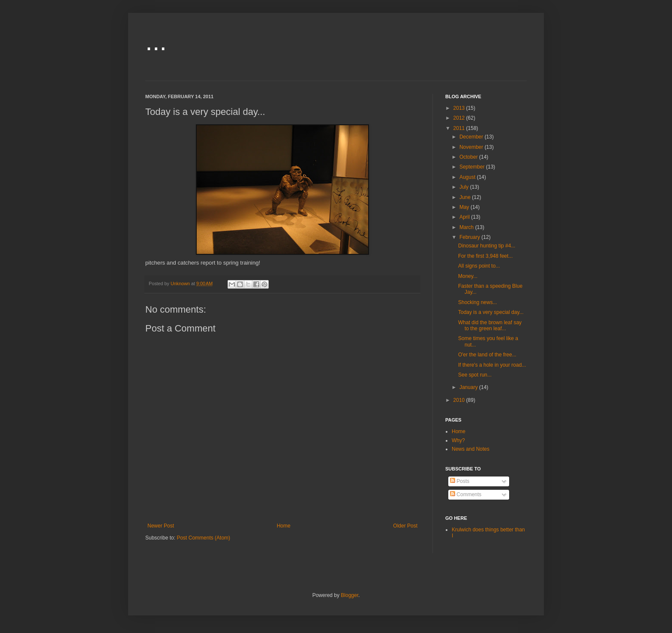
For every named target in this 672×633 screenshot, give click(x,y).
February (470, 237)
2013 (460, 108)
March (467, 227)
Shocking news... (478, 302)
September (473, 167)
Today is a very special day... (491, 312)
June (466, 197)
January (469, 387)
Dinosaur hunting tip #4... (487, 246)
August (468, 177)
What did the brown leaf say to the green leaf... (490, 326)
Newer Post (161, 526)
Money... (468, 276)
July (465, 187)
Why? (458, 440)
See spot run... (475, 375)
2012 (460, 118)
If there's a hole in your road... (492, 365)
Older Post (405, 526)
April (465, 217)
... (156, 41)
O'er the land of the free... (487, 355)
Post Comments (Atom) (203, 538)
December (472, 137)
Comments (466, 494)
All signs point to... (479, 266)
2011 (460, 128)
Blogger (349, 595)
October (469, 157)
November (472, 147)
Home (284, 526)
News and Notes (471, 449)
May (465, 207)
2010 (460, 400)
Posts (460, 481)
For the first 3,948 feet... (485, 256)
